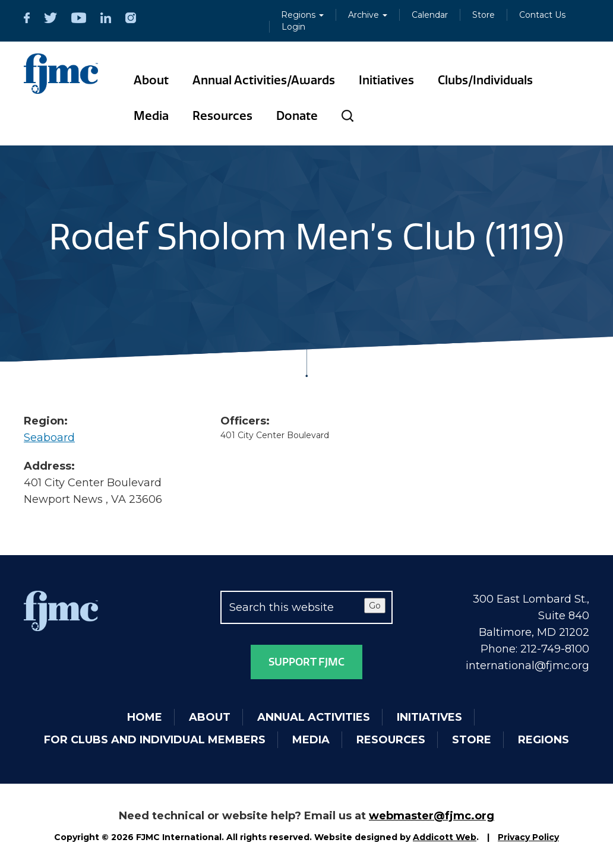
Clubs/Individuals (485, 80)
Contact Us (542, 15)
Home (145, 717)
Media (151, 116)
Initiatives (386, 80)
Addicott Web (445, 837)
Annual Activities (314, 717)
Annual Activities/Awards (264, 80)
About (151, 80)
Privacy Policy (528, 837)
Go (375, 606)
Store (484, 15)
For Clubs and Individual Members (155, 740)
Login (293, 27)
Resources (222, 116)
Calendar (430, 15)
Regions (302, 15)
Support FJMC (306, 662)
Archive (368, 15)
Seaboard (49, 438)
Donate (297, 116)
